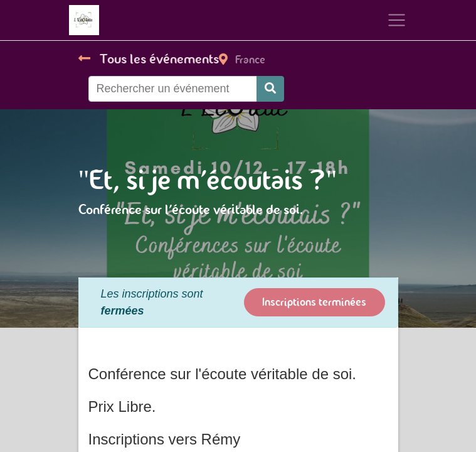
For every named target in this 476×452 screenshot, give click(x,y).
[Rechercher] (270, 89)
